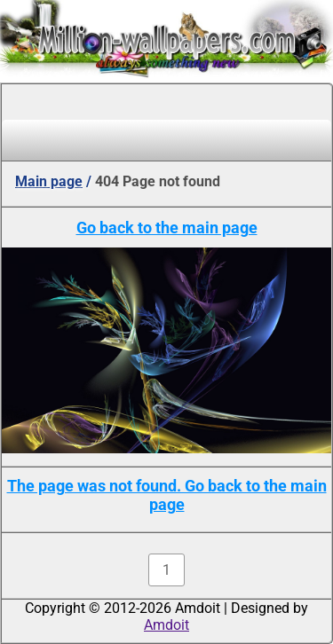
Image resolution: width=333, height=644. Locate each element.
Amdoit (166, 625)
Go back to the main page (167, 228)
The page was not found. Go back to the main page (167, 495)
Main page (49, 181)
